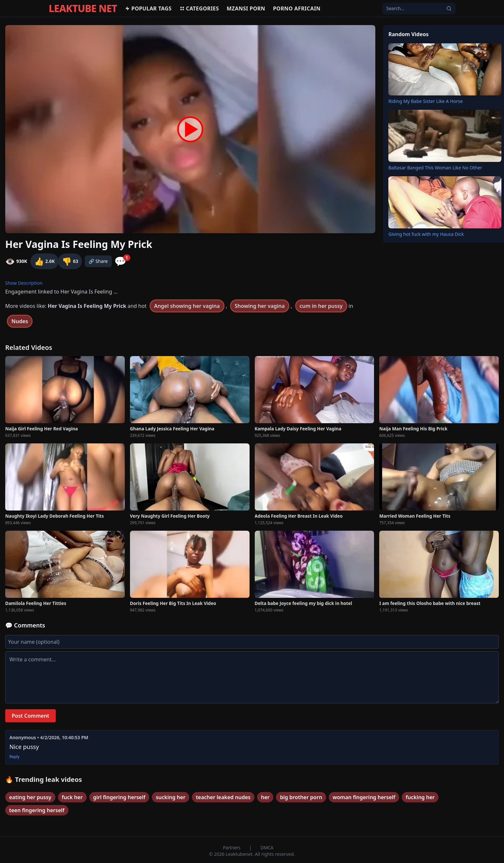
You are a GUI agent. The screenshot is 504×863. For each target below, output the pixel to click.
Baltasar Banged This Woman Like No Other (435, 168)
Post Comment (30, 716)
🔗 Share (98, 261)
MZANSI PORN (246, 8)
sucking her (171, 797)
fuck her (72, 797)
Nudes (20, 321)
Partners (232, 848)
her (265, 797)
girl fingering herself (119, 797)
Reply (14, 757)
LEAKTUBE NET (83, 8)
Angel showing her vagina (187, 306)
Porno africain (297, 8)
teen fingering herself (37, 810)
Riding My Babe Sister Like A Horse (425, 101)
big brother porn (301, 797)
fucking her (420, 797)
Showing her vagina (260, 306)
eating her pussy (30, 797)
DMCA (267, 848)
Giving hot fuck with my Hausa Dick (426, 234)
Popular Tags (148, 8)
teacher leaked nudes (223, 797)
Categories (199, 8)
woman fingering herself (364, 797)
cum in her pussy (321, 306)
